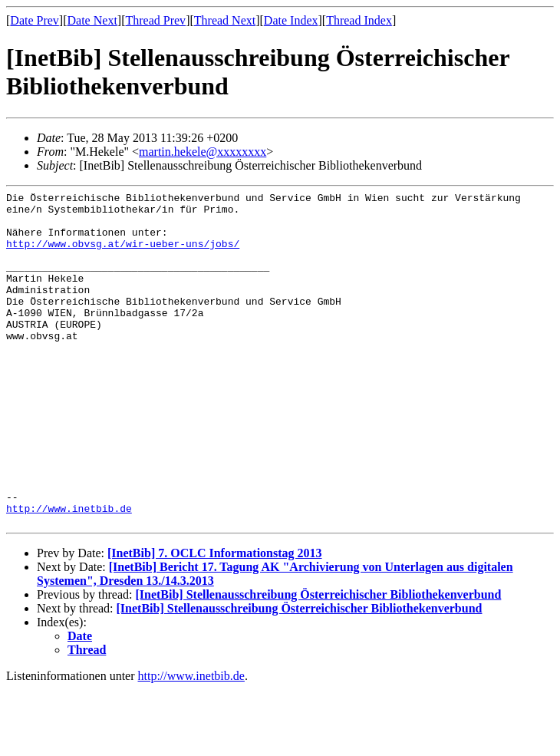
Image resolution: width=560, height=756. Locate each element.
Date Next (92, 20)
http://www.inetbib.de (69, 573)
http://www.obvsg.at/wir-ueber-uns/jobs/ (123, 255)
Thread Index (359, 20)
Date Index (291, 20)
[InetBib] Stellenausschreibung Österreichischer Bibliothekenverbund (318, 661)
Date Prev (35, 20)
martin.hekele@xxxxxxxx (203, 152)
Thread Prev (155, 20)
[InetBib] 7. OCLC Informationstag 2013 (215, 620)
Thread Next (225, 20)
